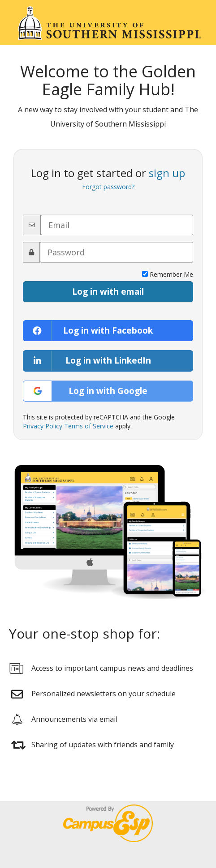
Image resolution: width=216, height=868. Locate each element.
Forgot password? (108, 187)
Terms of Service (89, 426)
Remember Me (168, 274)
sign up (167, 173)
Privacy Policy (43, 426)
